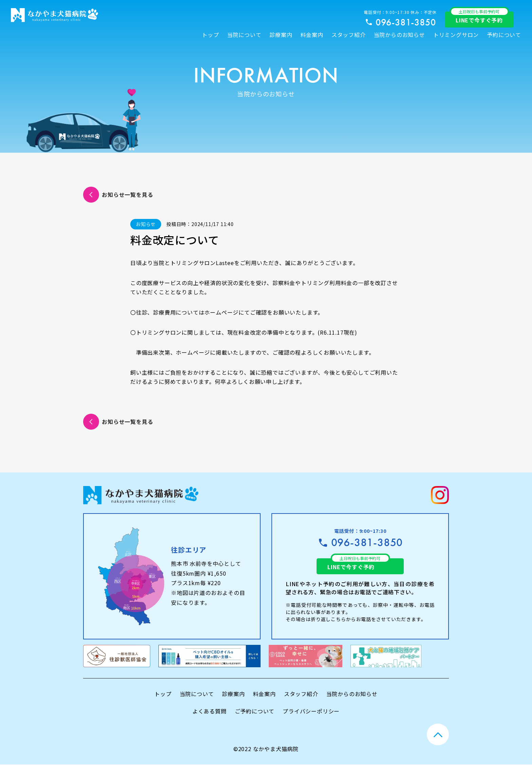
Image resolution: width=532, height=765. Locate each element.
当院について (244, 35)
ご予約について (255, 712)
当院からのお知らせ (400, 35)
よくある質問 (210, 712)
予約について (504, 35)
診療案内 (281, 35)
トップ (210, 35)
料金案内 (312, 35)
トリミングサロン (456, 35)
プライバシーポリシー (311, 712)
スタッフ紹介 (349, 35)
